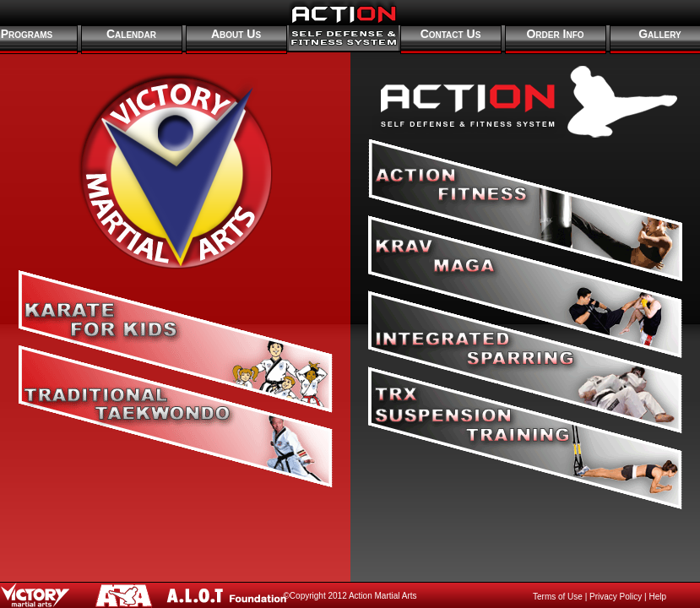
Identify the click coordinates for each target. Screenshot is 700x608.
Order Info (555, 34)
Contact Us (451, 34)
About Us (236, 34)
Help (657, 597)
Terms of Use (558, 597)
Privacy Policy (616, 597)
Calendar (131, 34)
